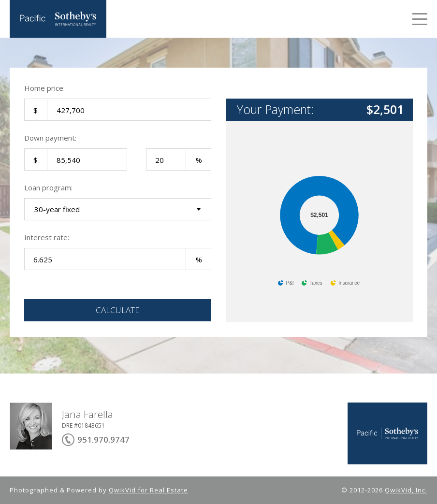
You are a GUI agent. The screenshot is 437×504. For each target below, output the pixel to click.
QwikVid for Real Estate (148, 490)
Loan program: (48, 187)
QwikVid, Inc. (406, 490)
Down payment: (50, 138)
